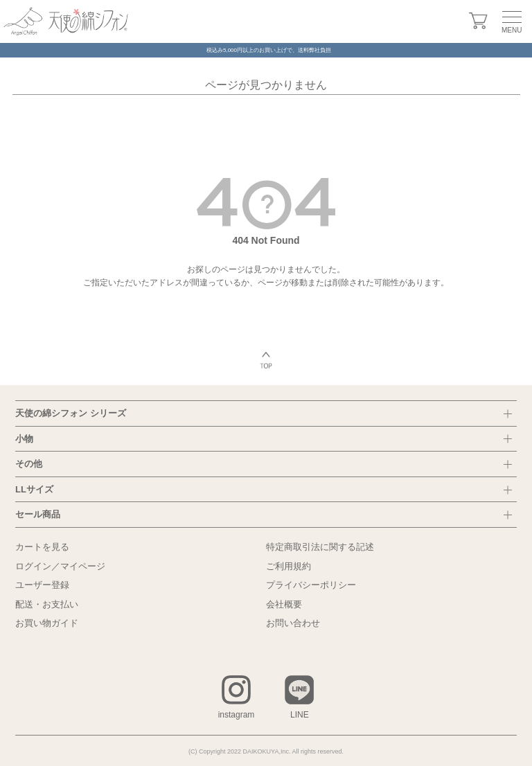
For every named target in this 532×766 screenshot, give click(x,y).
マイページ (83, 566)
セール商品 (38, 514)
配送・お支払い (47, 604)
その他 (29, 464)
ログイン (33, 566)
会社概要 (284, 604)
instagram (237, 715)
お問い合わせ (293, 623)
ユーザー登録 (42, 585)
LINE (300, 715)
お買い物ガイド (47, 623)
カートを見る (42, 547)
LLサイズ (34, 489)
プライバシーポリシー (311, 585)
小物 (24, 439)
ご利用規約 (289, 566)
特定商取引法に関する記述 (320, 547)
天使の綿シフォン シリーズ (71, 413)
